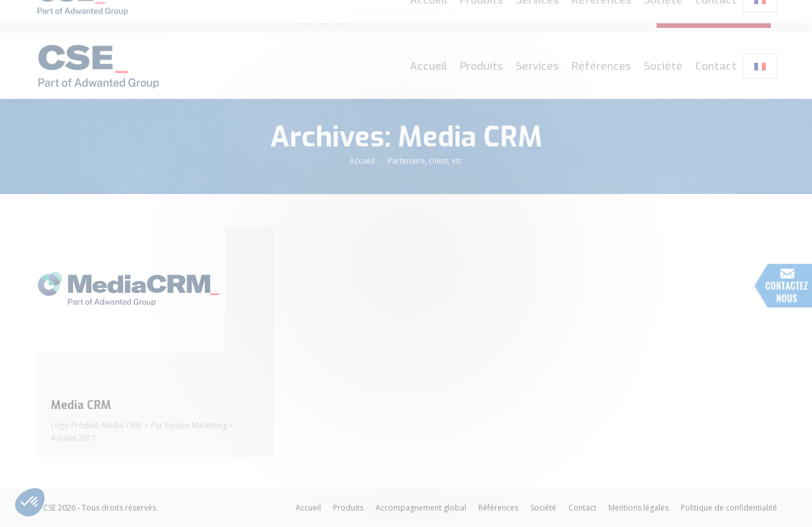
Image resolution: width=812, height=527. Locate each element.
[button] (30, 502)
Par (189, 425)
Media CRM (81, 405)
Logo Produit (74, 425)
